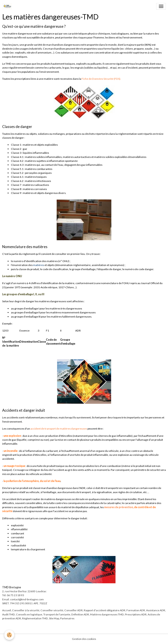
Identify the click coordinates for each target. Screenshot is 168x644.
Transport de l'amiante (57, 614)
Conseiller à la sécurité (26, 610)
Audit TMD (9, 614)
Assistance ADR (156, 610)
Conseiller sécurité (52, 610)
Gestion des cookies (84, 639)
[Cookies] (9, 635)
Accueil (7, 610)
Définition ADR (80, 614)
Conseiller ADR (73, 610)
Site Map (54, 618)
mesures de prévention (119, 507)
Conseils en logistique (29, 614)
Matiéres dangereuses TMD (107, 614)
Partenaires (67, 618)
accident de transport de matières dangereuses (59, 429)
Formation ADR (136, 610)
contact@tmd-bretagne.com (27, 599)
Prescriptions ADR (136, 614)
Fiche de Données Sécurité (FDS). (101, 79)
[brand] (8, 6)
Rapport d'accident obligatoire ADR (105, 610)
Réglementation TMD (35, 618)
